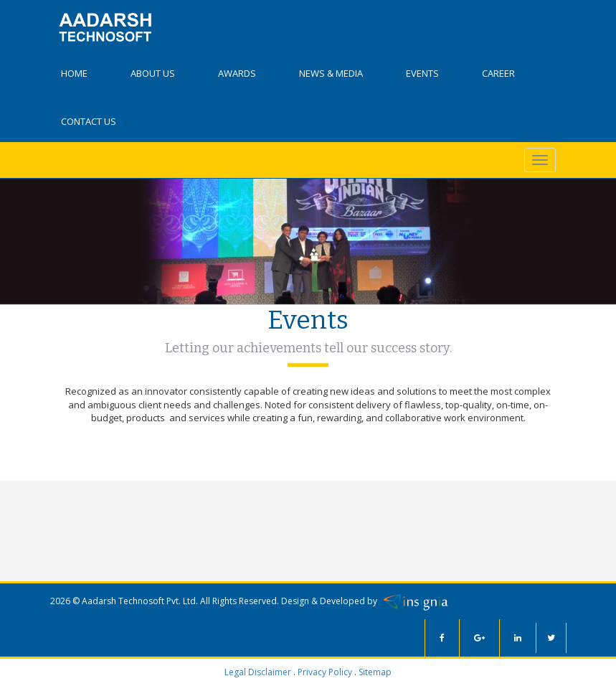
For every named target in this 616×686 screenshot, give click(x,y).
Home (74, 73)
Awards (237, 73)
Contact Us (89, 121)
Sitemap (375, 672)
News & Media (331, 73)
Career (498, 73)
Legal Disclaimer (258, 672)
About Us (153, 73)
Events (422, 73)
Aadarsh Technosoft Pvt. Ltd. (140, 600)
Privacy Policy (325, 672)
